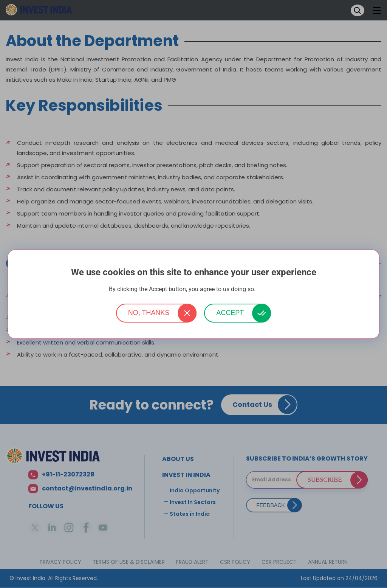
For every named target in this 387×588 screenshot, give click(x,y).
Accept (230, 313)
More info (268, 289)
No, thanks (149, 313)
